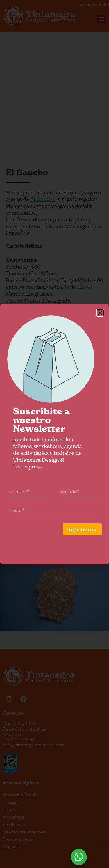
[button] (102, 313)
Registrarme (84, 530)
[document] (54, 434)
